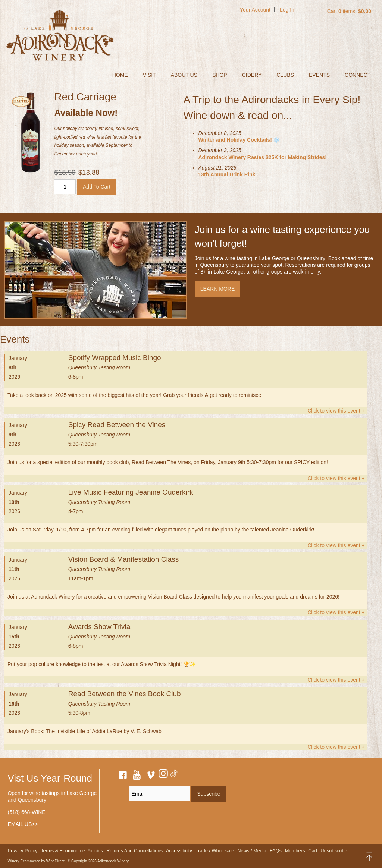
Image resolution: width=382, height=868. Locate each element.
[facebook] (123, 776)
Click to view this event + (336, 411)
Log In (287, 10)
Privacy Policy (22, 851)
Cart (313, 851)
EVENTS (319, 75)
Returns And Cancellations (134, 851)
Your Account (255, 10)
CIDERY (252, 75)
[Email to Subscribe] (159, 794)
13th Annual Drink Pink (227, 174)
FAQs (276, 851)
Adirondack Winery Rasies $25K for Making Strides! (263, 157)
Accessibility (179, 851)
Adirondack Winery (60, 35)
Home (120, 75)
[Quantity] (65, 187)
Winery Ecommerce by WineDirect (36, 861)
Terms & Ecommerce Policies (72, 851)
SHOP (220, 75)
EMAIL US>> (23, 824)
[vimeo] (151, 776)
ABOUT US (184, 75)
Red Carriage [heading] (85, 97)
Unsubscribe (334, 851)
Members (295, 851)
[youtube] (137, 776)
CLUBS (285, 75)
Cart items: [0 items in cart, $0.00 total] (349, 11)
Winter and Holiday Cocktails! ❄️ (239, 140)
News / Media (252, 851)
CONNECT (358, 75)
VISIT (149, 75)
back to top (370, 857)
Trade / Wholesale (215, 851)
